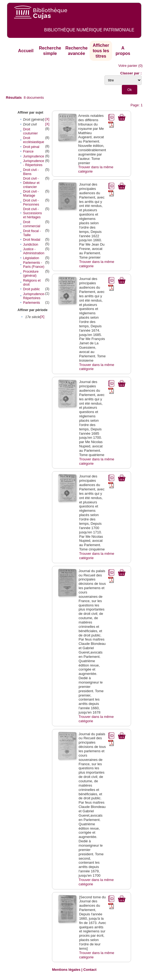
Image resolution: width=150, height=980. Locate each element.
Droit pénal (31, 147)
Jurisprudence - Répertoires (34, 163)
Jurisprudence (34, 156)
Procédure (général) (31, 274)
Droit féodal (32, 240)
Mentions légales (66, 970)
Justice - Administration (34, 251)
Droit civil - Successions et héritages (32, 213)
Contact (90, 970)
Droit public (31, 289)
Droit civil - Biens (31, 172)
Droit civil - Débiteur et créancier (31, 183)
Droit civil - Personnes (31, 202)
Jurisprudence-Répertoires (34, 296)
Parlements (31, 303)
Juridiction (31, 245)
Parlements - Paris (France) (34, 265)
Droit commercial (32, 224)
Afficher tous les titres (101, 51)
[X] (47, 119)
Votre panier (128, 66)
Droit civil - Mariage (31, 194)
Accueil (26, 51)
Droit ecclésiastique (34, 140)
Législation (31, 258)
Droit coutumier (30, 131)
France (28, 151)
